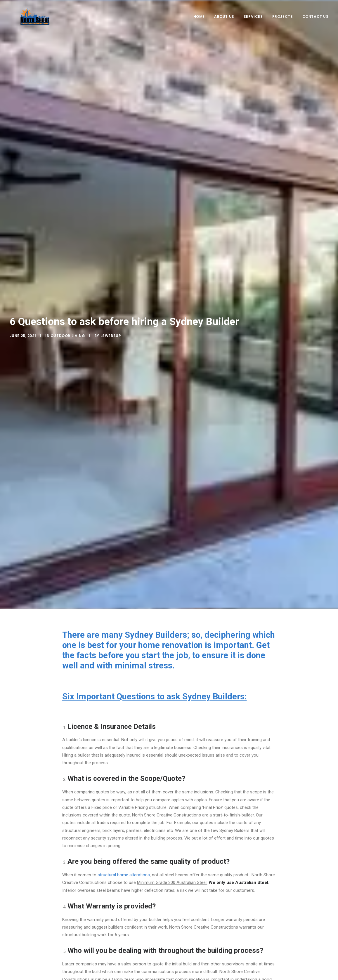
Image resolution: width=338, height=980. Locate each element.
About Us (224, 22)
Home (199, 22)
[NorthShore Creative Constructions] (34, 22)
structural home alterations (124, 797)
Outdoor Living (68, 297)
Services (253, 22)
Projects (283, 22)
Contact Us (316, 22)
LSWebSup (111, 297)
